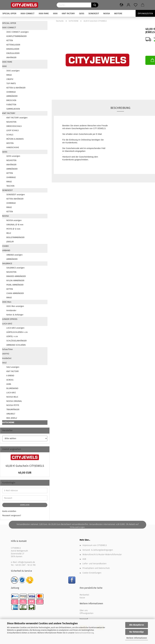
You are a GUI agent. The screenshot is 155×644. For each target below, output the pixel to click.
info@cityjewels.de (26, 562)
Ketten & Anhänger (15, 315)
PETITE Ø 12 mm (13, 229)
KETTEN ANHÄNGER (15, 199)
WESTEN (10, 143)
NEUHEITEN (11, 122)
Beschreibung (120, 108)
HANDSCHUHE (13, 147)
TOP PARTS (11, 83)
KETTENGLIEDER (13, 45)
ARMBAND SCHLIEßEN (16, 345)
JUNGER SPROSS (10, 319)
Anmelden (25, 505)
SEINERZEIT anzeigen (16, 195)
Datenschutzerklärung (84, 633)
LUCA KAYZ (7, 324)
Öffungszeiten (145, 13)
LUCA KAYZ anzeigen (15, 328)
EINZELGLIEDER (13, 53)
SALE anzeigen (13, 367)
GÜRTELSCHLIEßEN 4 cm (17, 332)
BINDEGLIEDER (13, 49)
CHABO (5, 246)
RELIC (9, 233)
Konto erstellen (9, 511)
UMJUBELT (11, 414)
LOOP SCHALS (13, 130)
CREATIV (10, 79)
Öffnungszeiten (86, 613)
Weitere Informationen (137, 638)
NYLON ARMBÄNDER (15, 281)
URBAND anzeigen (14, 255)
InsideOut (7, 358)
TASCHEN (10, 186)
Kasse (82, 598)
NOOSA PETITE (13, 405)
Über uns (84, 610)
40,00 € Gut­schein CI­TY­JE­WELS (25, 466)
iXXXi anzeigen (13, 71)
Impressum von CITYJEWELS (95, 545)
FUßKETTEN (11, 105)
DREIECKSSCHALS (14, 126)
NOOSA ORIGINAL (14, 401)
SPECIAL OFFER (9, 13)
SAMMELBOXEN (13, 109)
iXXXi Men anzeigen (15, 306)
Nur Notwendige (137, 632)
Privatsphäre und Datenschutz (96, 568)
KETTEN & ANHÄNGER (16, 88)
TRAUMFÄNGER (13, 410)
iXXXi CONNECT (27, 13)
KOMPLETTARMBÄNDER (16, 36)
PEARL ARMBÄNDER (15, 285)
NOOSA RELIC (12, 397)
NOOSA (107, 13)
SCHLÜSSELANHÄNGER (16, 341)
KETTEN (10, 41)
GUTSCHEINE (8, 422)
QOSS (82, 13)
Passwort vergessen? (12, 516)
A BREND (10, 376)
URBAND (6, 250)
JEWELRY (10, 242)
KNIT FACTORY (68, 13)
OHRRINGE (11, 92)
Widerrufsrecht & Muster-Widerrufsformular (102, 555)
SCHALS (10, 135)
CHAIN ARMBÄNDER (15, 293)
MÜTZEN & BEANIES (15, 139)
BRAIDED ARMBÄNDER (16, 276)
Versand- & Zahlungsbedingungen (98, 550)
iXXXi (55, 13)
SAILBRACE (7, 263)
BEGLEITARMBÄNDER (15, 237)
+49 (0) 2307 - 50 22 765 (25, 565)
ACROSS (10, 380)
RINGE (9, 75)
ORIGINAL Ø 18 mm (15, 225)
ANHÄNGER (11, 58)
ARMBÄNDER (12, 96)
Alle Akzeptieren (137, 625)
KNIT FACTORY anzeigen (17, 118)
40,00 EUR (25, 473)
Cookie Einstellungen (92, 573)
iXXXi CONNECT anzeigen (17, 32)
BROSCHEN (11, 100)
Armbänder (11, 311)
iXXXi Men (7, 302)
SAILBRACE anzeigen (15, 268)
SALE (4, 363)
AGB (84, 559)
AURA (9, 384)
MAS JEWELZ (12, 418)
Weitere (118, 13)
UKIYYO (6, 354)
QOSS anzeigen (13, 156)
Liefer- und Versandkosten (94, 564)
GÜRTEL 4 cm (12, 336)
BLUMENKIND (12, 388)
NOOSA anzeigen (14, 220)
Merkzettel (84, 595)
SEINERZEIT (94, 13)
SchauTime (7, 349)
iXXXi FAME (44, 13)
